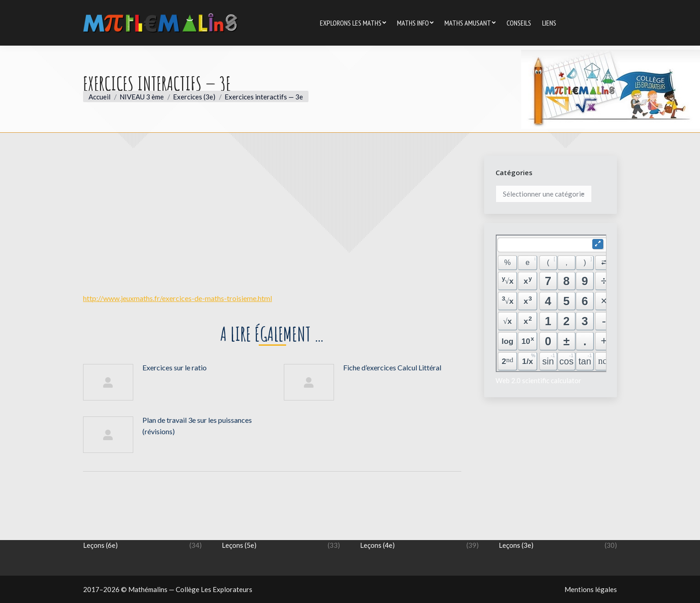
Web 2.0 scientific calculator (538, 380)
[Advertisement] (272, 219)
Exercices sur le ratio (175, 367)
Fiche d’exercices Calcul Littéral (392, 367)
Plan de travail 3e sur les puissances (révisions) (197, 426)
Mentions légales (591, 589)
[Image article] (108, 382)
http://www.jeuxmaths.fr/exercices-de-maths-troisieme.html (178, 298)
